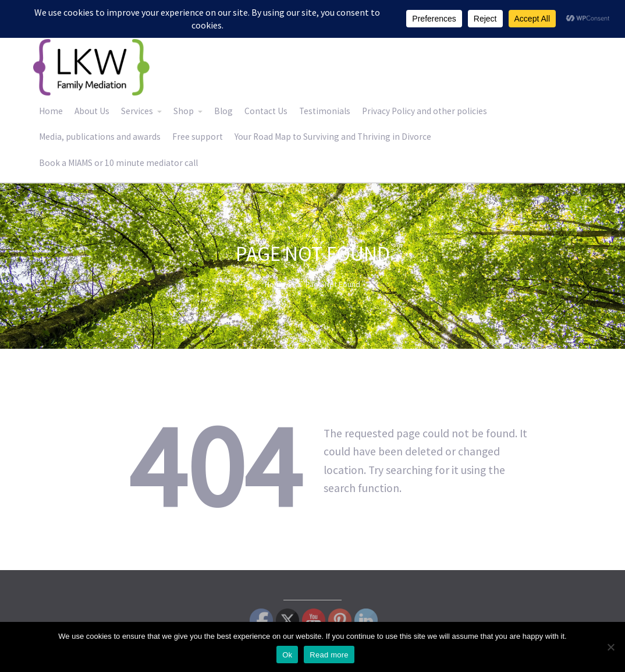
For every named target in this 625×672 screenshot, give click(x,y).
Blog (223, 111)
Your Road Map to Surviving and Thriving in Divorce (333, 137)
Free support (198, 137)
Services (137, 111)
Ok (287, 655)
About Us (92, 111)
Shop (184, 111)
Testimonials (325, 111)
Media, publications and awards (100, 137)
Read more (329, 655)
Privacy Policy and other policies (425, 111)
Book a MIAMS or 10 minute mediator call (118, 163)
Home (51, 111)
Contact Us (266, 111)
